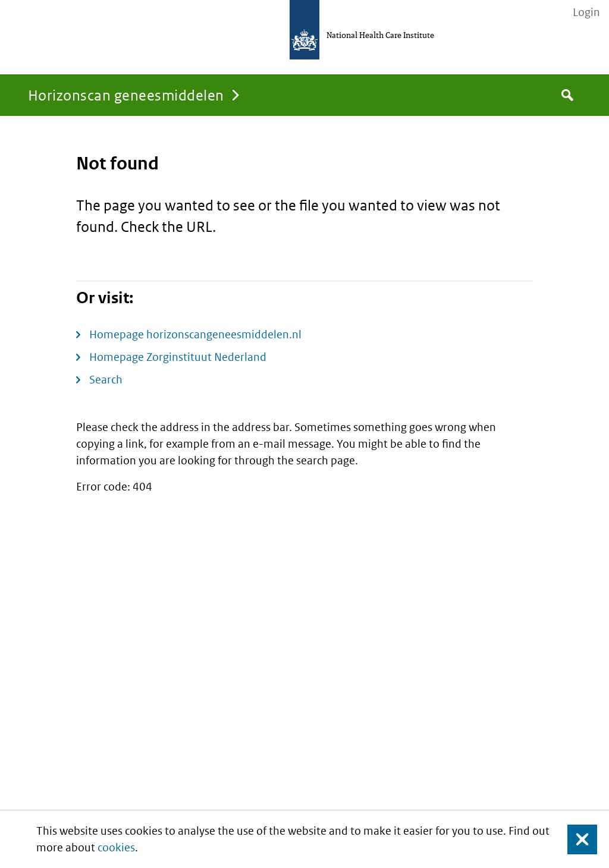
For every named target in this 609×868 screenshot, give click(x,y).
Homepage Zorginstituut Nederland (178, 357)
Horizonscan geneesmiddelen (126, 95)
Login (586, 12)
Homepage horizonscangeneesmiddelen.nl (195, 334)
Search (106, 380)
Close (575, 839)
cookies (116, 847)
